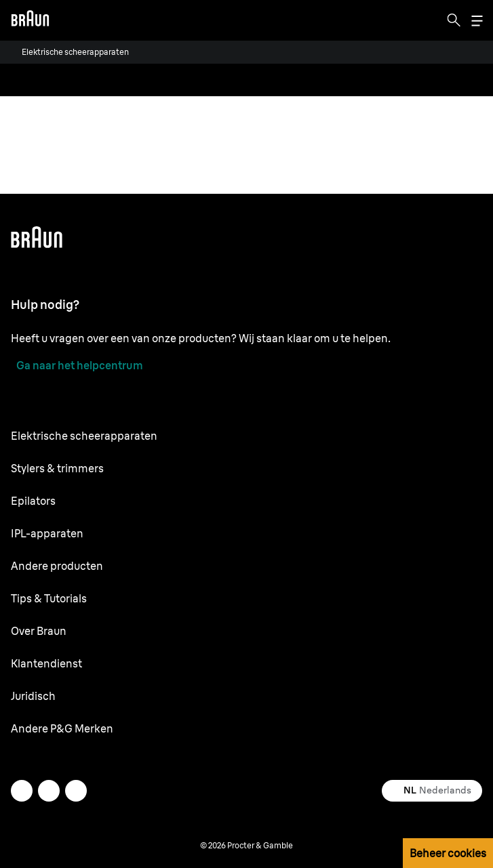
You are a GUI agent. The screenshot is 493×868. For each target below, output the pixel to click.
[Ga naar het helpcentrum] (77, 365)
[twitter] (22, 791)
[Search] (454, 20)
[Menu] (477, 21)
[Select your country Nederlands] (432, 791)
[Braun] (30, 20)
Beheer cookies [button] (448, 853)
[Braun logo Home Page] (30, 20)
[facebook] (49, 791)
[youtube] (76, 791)
